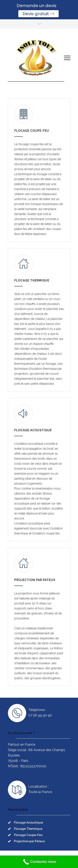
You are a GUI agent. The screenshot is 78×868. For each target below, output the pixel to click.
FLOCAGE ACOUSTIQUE (33, 430)
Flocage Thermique (28, 829)
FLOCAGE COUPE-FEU (32, 131)
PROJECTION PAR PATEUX (35, 580)
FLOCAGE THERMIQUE (32, 280)
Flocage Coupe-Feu (28, 835)
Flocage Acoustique (28, 823)
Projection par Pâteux (29, 841)
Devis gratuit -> (38, 14)
